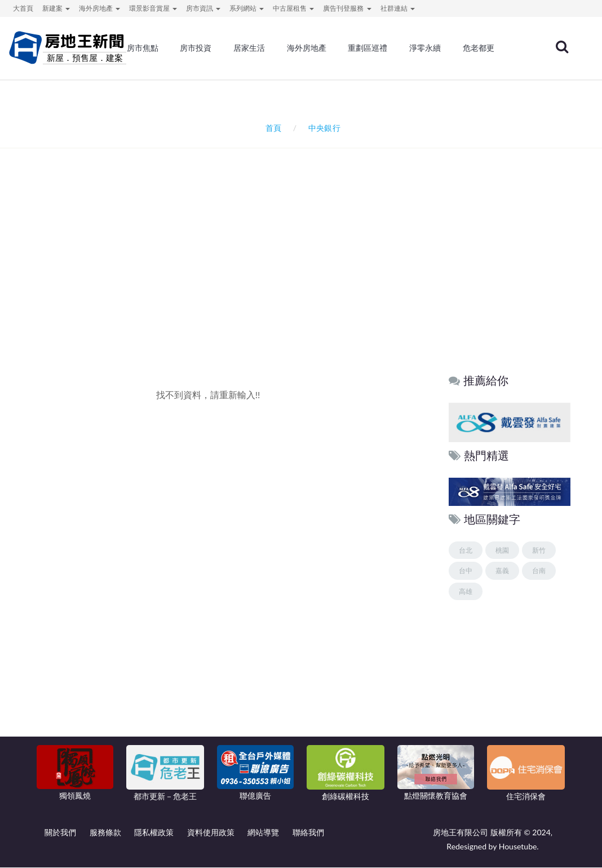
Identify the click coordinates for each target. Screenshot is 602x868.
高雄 (466, 591)
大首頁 (23, 8)
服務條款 (105, 833)
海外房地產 (307, 48)
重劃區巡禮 (368, 48)
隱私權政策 (154, 833)
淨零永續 (425, 48)
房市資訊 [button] (203, 8)
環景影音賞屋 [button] (153, 8)
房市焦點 (143, 48)
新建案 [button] (56, 8)
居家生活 (249, 48)
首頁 (271, 128)
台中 (466, 571)
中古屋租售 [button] (293, 8)
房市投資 (196, 48)
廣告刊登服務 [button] (347, 8)
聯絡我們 (308, 833)
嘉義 (502, 571)
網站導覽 (263, 833)
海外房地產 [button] (99, 8)
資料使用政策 (211, 833)
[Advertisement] (304, 270)
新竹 (539, 550)
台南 (539, 571)
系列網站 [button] (247, 8)
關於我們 (60, 833)
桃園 (502, 550)
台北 (466, 550)
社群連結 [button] (398, 8)
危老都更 (479, 48)
